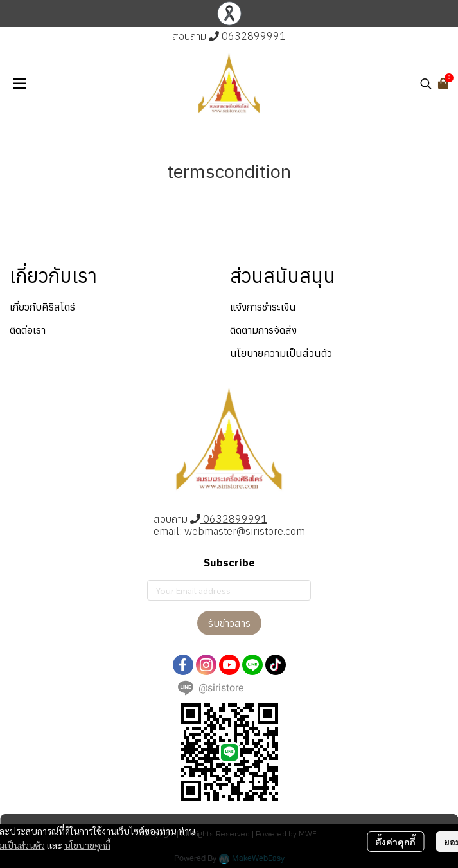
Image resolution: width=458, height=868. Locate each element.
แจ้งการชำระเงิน (263, 307)
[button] (426, 84)
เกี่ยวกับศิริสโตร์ (42, 307)
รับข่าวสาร (229, 623)
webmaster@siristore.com (245, 531)
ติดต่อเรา (28, 330)
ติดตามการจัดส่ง (263, 330)
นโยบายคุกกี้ (87, 845)
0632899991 (254, 36)
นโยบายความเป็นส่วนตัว (281, 353)
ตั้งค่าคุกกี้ (395, 842)
